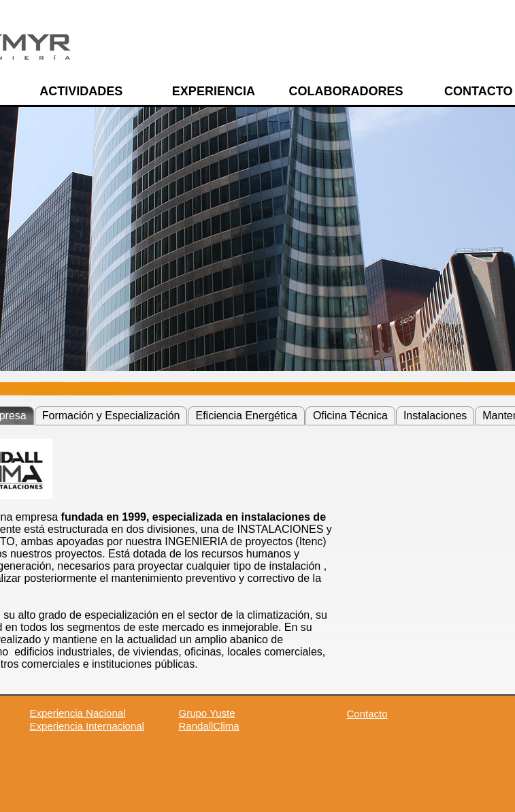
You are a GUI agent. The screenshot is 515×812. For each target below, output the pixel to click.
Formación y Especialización (111, 416)
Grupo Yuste (207, 713)
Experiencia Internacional (87, 726)
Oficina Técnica (350, 416)
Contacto (367, 714)
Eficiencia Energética (246, 416)
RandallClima (209, 726)
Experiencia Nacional (78, 713)
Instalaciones (435, 416)
